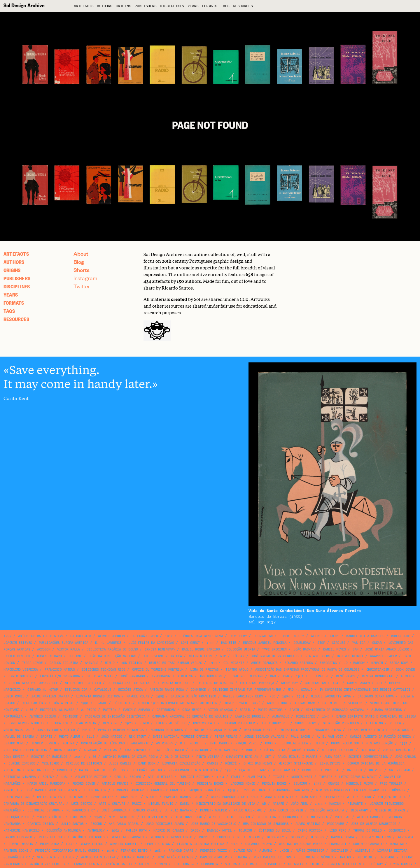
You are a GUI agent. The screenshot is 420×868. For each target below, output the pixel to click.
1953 (7, 636)
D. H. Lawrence (108, 643)
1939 (213, 663)
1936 (110, 851)
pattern (110, 710)
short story (306, 723)
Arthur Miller (160, 777)
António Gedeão (43, 717)
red (272, 696)
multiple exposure (338, 750)
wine (213, 817)
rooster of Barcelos (49, 757)
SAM (356, 649)
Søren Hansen (358, 683)
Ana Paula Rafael (124, 824)
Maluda (176, 656)
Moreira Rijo (39, 770)
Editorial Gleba (294, 743)
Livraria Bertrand (174, 683)
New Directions (122, 817)
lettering (374, 723)
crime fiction (310, 831)
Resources (243, 6)
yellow (395, 723)
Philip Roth (136, 831)
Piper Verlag (226, 737)
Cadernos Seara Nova (376, 696)
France (101, 703)
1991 (85, 703)
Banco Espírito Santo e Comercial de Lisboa (376, 717)
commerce (198, 690)
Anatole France (115, 784)
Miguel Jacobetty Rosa (331, 696)
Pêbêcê (231, 763)
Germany (297, 837)
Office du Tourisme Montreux (158, 670)
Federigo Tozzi (213, 851)
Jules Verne (153, 656)
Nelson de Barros (390, 810)
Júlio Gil (122, 703)
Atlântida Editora (91, 777)
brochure (387, 857)
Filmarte (355, 804)
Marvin (377, 663)
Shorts (82, 270)
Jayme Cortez (102, 797)
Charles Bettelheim (344, 864)
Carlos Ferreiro (214, 857)
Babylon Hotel (219, 831)
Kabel (185, 804)
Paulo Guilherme (248, 810)
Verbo (144, 723)
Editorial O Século (315, 857)
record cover (84, 784)
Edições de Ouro (392, 797)
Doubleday (302, 643)
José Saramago (133, 676)
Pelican (111, 750)
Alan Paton (257, 777)
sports (47, 737)
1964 (286, 696)
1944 (318, 804)
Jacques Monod (243, 784)
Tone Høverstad (189, 817)
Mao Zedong (280, 676)
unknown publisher (239, 723)
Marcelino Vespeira (21, 670)
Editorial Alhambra (57, 710)
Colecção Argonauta (327, 810)
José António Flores (175, 857)
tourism (245, 831)
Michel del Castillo (83, 683)
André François (264, 663)
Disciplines (172, 6)
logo (70, 844)
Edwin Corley (401, 864)
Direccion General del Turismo (163, 784)
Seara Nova (399, 663)
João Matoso (112, 737)
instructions (211, 676)
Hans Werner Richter (27, 723)
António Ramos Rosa (167, 690)
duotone (75, 656)
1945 (336, 683)
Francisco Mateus (60, 670)
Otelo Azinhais (100, 676)
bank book (147, 763)
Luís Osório (82, 804)
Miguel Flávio (161, 804)
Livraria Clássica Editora (201, 844)
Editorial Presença (257, 683)
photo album (69, 737)
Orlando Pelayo (259, 844)
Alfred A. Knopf (325, 636)
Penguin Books (274, 784)
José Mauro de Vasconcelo (213, 824)
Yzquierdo (51, 763)
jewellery (238, 636)
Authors (105, 6)
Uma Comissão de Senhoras (266, 824)
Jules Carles (120, 763)
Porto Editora (270, 710)
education (60, 723)
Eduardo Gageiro (136, 857)
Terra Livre (32, 663)
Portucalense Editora (273, 857)
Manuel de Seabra (19, 737)
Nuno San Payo (227, 750)
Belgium (300, 784)
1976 (129, 723)
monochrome (401, 636)
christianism (378, 670)
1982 (169, 636)
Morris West (302, 777)
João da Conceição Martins (112, 656)
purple (205, 837)
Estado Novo (14, 743)
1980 (65, 777)
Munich (252, 750)
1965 (160, 696)
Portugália (13, 717)
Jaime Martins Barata (50, 696)
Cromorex (65, 770)
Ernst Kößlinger (169, 750)
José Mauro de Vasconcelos (275, 656)
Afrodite (11, 790)
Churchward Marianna (291, 790)
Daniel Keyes (335, 649)
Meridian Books (210, 784)
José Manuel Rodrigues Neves (51, 790)
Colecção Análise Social (129, 683)
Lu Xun (68, 857)
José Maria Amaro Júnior (387, 649)
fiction (408, 676)
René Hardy (345, 676)
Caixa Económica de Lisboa (235, 797)
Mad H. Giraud (300, 690)
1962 (115, 831)
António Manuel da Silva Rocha (131, 757)
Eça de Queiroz (252, 770)
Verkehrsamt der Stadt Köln (193, 770)
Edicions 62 (184, 864)
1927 (78, 757)
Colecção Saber (145, 636)
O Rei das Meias (258, 763)
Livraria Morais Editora (98, 696)
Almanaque (281, 717)
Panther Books (16, 851)
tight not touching (246, 676)
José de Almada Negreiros (374, 824)
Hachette (229, 643)
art (379, 683)
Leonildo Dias (158, 844)
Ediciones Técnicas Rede (104, 670)
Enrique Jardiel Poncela (265, 643)
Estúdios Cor (76, 690)
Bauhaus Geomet (350, 656)
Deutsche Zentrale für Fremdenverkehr (247, 690)
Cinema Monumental (378, 676)
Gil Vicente (234, 663)
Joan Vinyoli (135, 750)
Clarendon (199, 750)
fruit (236, 777)
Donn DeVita (14, 757)
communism (210, 864)
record (96, 824)
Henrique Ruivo (359, 784)
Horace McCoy (65, 750)
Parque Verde (247, 743)
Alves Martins (308, 824)
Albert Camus (368, 817)
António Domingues (89, 837)
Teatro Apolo (237, 670)
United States (49, 797)
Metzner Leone (201, 656)
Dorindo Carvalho (368, 844)
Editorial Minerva (20, 777)
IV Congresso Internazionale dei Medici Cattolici (365, 690)
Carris (213, 763)
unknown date (204, 723)
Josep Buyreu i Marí (242, 703)
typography (161, 676)
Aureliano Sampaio (128, 837)
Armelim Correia (124, 844)
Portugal (342, 817)
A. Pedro (89, 710)
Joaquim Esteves (18, 643)
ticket (279, 777)
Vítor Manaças (221, 710)
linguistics (330, 763)
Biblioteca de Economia (278, 817)
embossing (328, 663)
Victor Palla (69, 649)
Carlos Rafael (146, 810)
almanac (90, 750)
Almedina (185, 676)
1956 (229, 770)
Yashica (359, 643)
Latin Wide (332, 703)
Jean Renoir (86, 723)
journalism (263, 636)
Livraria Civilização (181, 763)
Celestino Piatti (339, 797)
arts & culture (112, 804)
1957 (317, 784)
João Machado (305, 649)
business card (49, 656)
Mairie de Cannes (169, 831)
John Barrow (354, 663)
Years (193, 6)
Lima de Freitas (204, 670)
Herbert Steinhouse (296, 763)
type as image (254, 790)
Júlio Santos (72, 824)
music (137, 804)
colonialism (315, 683)
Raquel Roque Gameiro (201, 649)
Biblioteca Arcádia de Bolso (112, 649)
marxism (397, 844)
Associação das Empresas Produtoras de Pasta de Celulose (307, 670)
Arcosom (44, 649)
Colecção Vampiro (147, 770)
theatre (326, 777)
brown (366, 797)
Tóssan (238, 656)
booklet (224, 837)
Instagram (85, 278)
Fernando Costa (86, 864)
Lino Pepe (338, 831)
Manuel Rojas (138, 696)
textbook (70, 717)
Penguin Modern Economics (121, 730)
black (320, 743)
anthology (96, 831)
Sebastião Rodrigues (341, 723)
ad (264, 804)
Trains (345, 857)
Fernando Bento (134, 851)
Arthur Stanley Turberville (33, 683)
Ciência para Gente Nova (201, 636)
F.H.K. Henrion (237, 817)
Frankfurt (338, 844)
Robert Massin (21, 844)
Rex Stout (138, 737)
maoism (335, 804)
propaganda (49, 844)
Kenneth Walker (213, 810)
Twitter (82, 286)
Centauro (111, 723)
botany (48, 777)
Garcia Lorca (342, 837)
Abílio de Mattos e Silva (41, 636)
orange (334, 784)
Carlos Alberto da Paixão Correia (380, 737)
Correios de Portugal (321, 770)
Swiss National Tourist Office (180, 737)
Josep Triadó (92, 844)
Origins (124, 6)
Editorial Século (171, 723)
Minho (110, 663)
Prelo (86, 730)
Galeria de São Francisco (193, 696)
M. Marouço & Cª (81, 810)
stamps (152, 797)
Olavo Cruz (400, 730)
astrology (165, 743)
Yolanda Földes (50, 817)
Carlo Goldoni (21, 676)
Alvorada (405, 837)
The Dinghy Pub (275, 723)
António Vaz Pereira (48, 864)
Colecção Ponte (17, 817)
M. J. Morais (249, 837)
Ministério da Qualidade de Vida (226, 804)
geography (275, 837)
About (81, 254)
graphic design (41, 824)
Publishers (145, 6)
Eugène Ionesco (22, 763)
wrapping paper (383, 656)
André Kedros (303, 750)
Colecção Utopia (241, 649)
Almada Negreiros (386, 710)
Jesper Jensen (44, 743)
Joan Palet (130, 797)
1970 (163, 864)
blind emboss (317, 817)
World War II (284, 770)
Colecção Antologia (63, 831)
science (146, 864)
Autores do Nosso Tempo (171, 837)
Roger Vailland (17, 797)
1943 (326, 717)
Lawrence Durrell (250, 717)
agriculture (277, 703)
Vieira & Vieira (239, 864)
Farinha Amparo (136, 710)
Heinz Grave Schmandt (358, 777)
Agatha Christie (279, 797)
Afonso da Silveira (98, 857)
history (318, 837)
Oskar (377, 643)
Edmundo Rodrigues (167, 730)
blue (90, 737)
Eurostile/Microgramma (60, 676)
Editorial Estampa (44, 810)
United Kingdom (17, 656)
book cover (405, 670)
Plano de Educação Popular (213, 730)
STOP (321, 643)
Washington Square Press (301, 844)
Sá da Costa (275, 750)
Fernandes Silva (327, 730)
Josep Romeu (14, 696)
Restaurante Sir (258, 730)
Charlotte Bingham (242, 757)
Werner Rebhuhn (111, 636)
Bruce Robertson (345, 743)
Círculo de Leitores (84, 763)
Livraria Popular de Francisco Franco (147, 790)
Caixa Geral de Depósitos (102, 770)
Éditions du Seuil (275, 831)
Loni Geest (190, 643)
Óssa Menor (192, 710)
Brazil (245, 710)
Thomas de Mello (367, 831)
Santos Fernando (18, 837)
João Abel (309, 797)
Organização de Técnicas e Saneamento (115, 743)
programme (336, 824)
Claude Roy (243, 851)
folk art (76, 797)
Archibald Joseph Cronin (25, 750)
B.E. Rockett (191, 743)
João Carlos (405, 757)
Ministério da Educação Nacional (335, 710)
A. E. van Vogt (330, 737)
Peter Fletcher (52, 837)
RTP (223, 656)
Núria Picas (64, 703)
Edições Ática (131, 690)
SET (268, 757)
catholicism (81, 636)
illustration (95, 790)
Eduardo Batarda (299, 663)
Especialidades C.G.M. (184, 797)
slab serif (47, 857)
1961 (300, 676)
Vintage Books (318, 656)
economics (397, 831)
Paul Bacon (300, 737)
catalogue (103, 690)
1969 (231, 790)
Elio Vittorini (155, 817)
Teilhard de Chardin (215, 683)
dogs (269, 743)
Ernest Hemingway (160, 649)
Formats (210, 6)
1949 (98, 817)
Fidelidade (306, 717)
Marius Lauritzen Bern (243, 696)
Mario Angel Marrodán (46, 784)
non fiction (132, 663)
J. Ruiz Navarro (179, 810)
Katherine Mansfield (22, 831)
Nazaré (278, 804)
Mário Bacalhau (17, 730)
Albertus (363, 851)
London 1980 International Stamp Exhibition (177, 703)
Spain (294, 710)
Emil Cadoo (219, 743)
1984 (300, 696)
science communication (368, 757)
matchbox (355, 770)
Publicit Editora (195, 777)
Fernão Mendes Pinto (366, 730)
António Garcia (119, 864)
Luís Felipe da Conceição (151, 643)
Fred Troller (391, 784)
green (196, 831)
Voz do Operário (397, 750)
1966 (92, 757)
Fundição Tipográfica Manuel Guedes (67, 851)
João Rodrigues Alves (165, 824)
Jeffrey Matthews (376, 837)
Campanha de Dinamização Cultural (34, 804)
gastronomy (166, 710)
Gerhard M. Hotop (43, 690)
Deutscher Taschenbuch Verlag (176, 663)
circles (339, 643)
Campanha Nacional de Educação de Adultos (190, 717)
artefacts (84, 6)
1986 (29, 710)
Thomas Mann (305, 703)
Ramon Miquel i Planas (298, 757)
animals (92, 663)
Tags (225, 6)
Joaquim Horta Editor (56, 730)
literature (320, 676)
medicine (365, 857)
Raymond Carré (181, 851)
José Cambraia (114, 810)
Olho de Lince (177, 757)
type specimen (274, 649)
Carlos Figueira (64, 663)
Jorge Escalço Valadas (264, 737)
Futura (68, 743)
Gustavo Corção (380, 743)
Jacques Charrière (205, 790)
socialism (340, 851)
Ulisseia (296, 864)
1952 (404, 743)
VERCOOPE (356, 703)
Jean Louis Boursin (286, 810)
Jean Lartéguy (34, 703)
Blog (79, 262)
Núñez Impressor (310, 851)
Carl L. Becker (128, 777)
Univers (376, 770)
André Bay (289, 683)
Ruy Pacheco (271, 864)
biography (359, 810)
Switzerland (400, 770)
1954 (220, 777)
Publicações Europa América (63, 643)
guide (315, 864)
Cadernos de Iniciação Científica (115, 717)
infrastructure (292, 730)
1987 (158, 851)
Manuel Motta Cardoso (365, 636)
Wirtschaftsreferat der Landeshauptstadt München (361, 790)
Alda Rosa (333, 757)
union (284, 851)
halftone (368, 750)
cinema (241, 857)
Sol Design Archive (24, 5)
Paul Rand (79, 817)
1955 (210, 643)
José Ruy (375, 864)
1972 (235, 844)
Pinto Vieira (208, 757)
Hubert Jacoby (292, 636)
